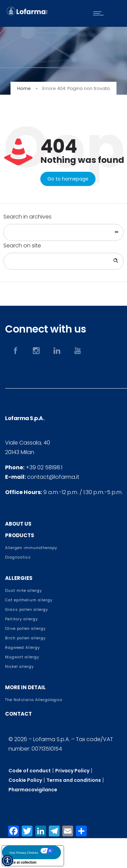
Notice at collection (21, 862)
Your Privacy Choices (24, 853)
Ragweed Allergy (23, 647)
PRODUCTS (20, 535)
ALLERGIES (19, 578)
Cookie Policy (25, 780)
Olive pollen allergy (25, 628)
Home (24, 88)
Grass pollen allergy (27, 609)
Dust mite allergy (24, 590)
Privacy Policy (72, 771)
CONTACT (18, 714)
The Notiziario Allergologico (34, 700)
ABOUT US (18, 524)
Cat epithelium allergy (29, 600)
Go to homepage (68, 179)
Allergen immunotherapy (31, 548)
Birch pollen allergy (25, 638)
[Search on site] (63, 261)
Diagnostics (18, 557)
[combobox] (63, 232)
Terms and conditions (74, 780)
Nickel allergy (19, 666)
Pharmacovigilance (33, 790)
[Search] (115, 261)
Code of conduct (30, 771)
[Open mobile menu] (100, 13)
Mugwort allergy (22, 657)
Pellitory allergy (22, 619)
